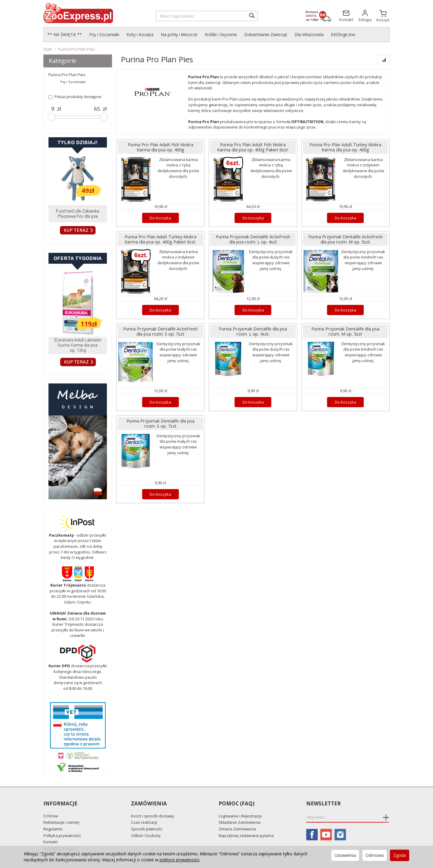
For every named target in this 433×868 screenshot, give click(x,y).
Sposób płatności (147, 828)
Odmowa (375, 855)
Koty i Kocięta (140, 34)
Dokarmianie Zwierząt (266, 34)
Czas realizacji (144, 822)
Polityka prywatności (62, 835)
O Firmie (51, 815)
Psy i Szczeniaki (104, 34)
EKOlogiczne (343, 34)
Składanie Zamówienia (240, 822)
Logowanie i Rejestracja (240, 815)
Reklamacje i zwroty (61, 822)
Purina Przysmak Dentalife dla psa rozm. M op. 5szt (346, 331)
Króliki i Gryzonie (221, 34)
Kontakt (50, 842)
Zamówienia (149, 804)
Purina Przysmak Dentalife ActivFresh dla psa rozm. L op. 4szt (253, 239)
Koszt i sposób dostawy (153, 815)
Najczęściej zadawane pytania (246, 835)
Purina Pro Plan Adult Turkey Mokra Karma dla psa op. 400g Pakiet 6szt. (160, 239)
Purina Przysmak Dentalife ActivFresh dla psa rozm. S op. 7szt (160, 331)
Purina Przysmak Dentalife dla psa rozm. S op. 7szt (160, 423)
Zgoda (400, 855)
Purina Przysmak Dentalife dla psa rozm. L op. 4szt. (253, 331)
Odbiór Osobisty (146, 835)
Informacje (60, 804)
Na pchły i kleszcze (179, 34)
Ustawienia (345, 855)
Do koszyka (160, 218)
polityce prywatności (179, 860)
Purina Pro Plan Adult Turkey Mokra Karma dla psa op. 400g (346, 147)
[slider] (51, 117)
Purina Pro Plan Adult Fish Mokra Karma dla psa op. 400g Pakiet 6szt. (253, 147)
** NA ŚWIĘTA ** (65, 34)
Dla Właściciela (309, 34)
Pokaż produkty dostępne (75, 97)
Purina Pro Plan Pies (67, 75)
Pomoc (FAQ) (237, 804)
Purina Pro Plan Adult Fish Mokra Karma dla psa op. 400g (160, 147)
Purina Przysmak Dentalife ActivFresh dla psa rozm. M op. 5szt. (345, 239)
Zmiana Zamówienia (237, 828)
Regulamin (53, 828)
